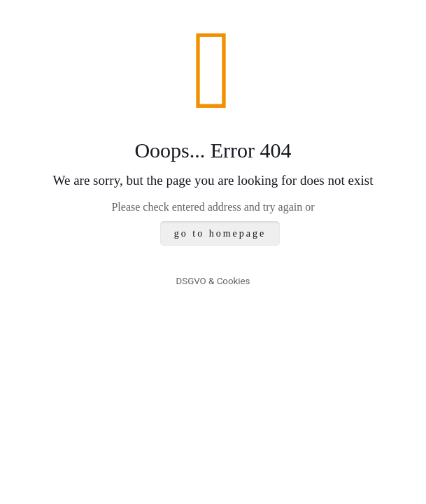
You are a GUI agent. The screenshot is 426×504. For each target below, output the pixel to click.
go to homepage (220, 233)
